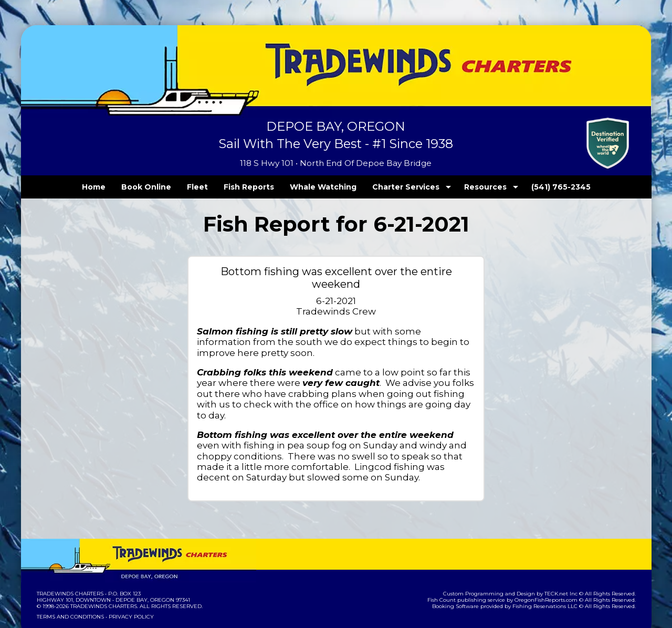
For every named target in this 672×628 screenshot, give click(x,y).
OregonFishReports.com (553, 568)
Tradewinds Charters (70, 562)
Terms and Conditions (69, 585)
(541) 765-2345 (539, 187)
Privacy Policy (128, 585)
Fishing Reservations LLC (552, 574)
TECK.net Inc (566, 562)
